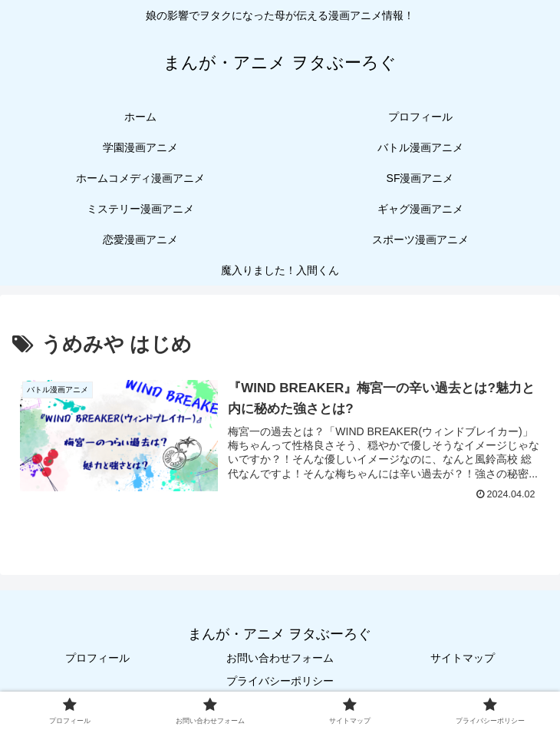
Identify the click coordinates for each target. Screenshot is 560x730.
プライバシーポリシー (280, 681)
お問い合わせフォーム (280, 658)
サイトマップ (463, 658)
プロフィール (97, 658)
